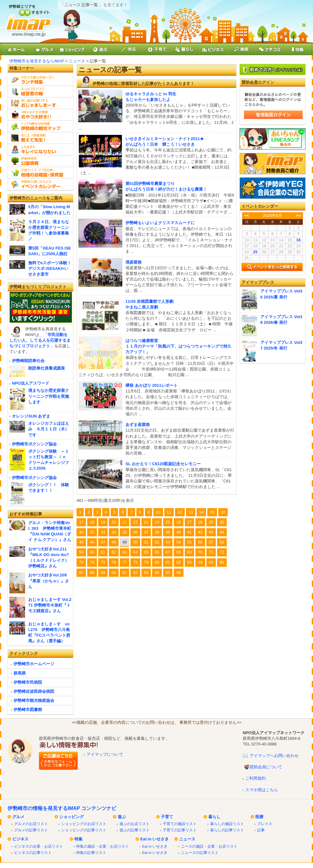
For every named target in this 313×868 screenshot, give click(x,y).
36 (135, 532)
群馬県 (20, 673)
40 (178, 532)
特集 (78, 839)
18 (92, 522)
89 (103, 573)
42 (200, 532)
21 (125, 522)
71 (211, 552)
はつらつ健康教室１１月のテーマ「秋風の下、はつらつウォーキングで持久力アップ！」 (178, 346)
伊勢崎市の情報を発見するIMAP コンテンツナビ (62, 808)
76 (114, 562)
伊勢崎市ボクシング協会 (34, 444)
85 (211, 562)
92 (135, 573)
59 (81, 552)
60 (92, 552)
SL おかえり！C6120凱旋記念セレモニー (163, 464)
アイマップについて (105, 754)
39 (168, 532)
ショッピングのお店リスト (84, 824)
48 (114, 542)
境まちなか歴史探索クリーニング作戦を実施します (49, 396)
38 (157, 532)
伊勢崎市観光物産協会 (34, 700)
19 (103, 522)
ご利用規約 (255, 778)
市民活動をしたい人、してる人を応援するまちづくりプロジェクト (40, 340)
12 (180, 512)
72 (222, 552)
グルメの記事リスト (31, 830)
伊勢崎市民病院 (28, 682)
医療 (259, 817)
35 (125, 532)
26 (178, 522)
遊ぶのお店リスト (135, 824)
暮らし (214, 817)
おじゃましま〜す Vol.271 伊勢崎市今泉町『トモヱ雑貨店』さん (50, 605)
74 (92, 562)
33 (103, 532)
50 (135, 542)
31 (81, 532)
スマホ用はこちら (262, 790)
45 (81, 542)
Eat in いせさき (154, 839)
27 (189, 522)
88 (92, 573)
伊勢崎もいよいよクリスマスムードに (160, 223)
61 (103, 552)
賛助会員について (266, 767)
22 (135, 522)
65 (146, 552)
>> (298, 216)
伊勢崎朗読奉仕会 (28, 361)
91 (125, 573)
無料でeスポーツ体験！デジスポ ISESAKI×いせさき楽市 (50, 268)
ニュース (77, 61)
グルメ (18, 817)
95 (168, 573)
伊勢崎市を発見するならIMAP (37, 61)
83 (189, 562)
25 (168, 522)
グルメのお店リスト (31, 824)
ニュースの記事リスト (200, 852)
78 (135, 562)
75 (103, 562)
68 (178, 552)
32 (92, 532)
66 (157, 552)
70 (200, 552)
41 (189, 532)
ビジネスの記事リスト (33, 852)
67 (168, 552)
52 (157, 542)
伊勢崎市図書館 (28, 710)
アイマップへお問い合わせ (274, 756)
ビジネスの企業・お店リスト (39, 846)
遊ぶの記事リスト (135, 830)
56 (200, 542)
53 (168, 542)
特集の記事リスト (91, 852)
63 (125, 552)
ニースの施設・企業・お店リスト (209, 846)
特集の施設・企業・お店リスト (103, 846)
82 (178, 562)
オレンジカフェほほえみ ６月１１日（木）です (49, 429)
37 (146, 532)
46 (92, 542)
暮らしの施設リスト (227, 824)
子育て (167, 817)
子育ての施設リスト (180, 824)
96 (178, 573)
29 (211, 522)
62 (114, 552)
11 (169, 512)
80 (157, 562)
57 (211, 542)
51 (146, 542)
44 (222, 532)
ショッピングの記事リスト (84, 830)
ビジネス (20, 839)
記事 (261, 830)
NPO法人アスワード (31, 383)
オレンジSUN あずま (31, 416)
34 (114, 532)
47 (103, 542)
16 (223, 512)
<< (247, 216)
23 (146, 522)
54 (178, 542)
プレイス (265, 824)
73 (81, 562)
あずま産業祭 (138, 425)
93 (146, 573)
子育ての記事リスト (180, 830)
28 (200, 522)
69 (189, 552)
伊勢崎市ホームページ (34, 664)
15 (212, 512)
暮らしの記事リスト (227, 830)
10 (158, 512)
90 (114, 573)
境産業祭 (134, 262)
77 (125, 562)
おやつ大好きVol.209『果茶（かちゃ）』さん (49, 581)
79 (146, 562)
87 (81, 573)
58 (222, 542)
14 (201, 512)
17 (81, 522)
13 (191, 512)
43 (211, 532)
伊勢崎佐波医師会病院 (34, 691)
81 (168, 562)
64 (135, 552)
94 (157, 573)
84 (200, 562)
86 (222, 562)
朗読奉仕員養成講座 (47, 368)
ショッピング (72, 817)
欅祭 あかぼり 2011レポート (151, 385)
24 (157, 522)
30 (222, 522)
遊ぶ (122, 817)
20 (114, 522)
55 (189, 542)
